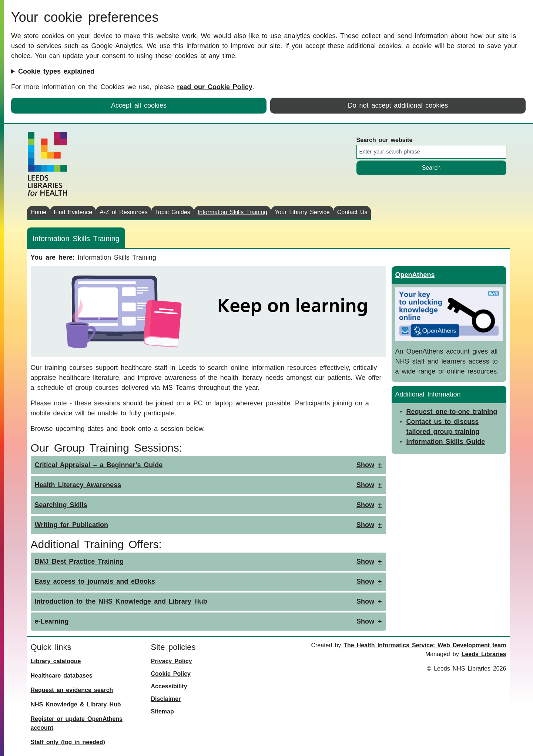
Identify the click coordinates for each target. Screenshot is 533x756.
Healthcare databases (62, 676)
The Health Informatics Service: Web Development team (425, 645)
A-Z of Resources (124, 212)
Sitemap (162, 711)
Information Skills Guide (446, 442)
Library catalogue (56, 661)
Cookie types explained (56, 71)
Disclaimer (166, 699)
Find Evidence (73, 212)
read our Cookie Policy (215, 87)
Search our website (385, 140)
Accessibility (169, 686)
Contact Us (352, 212)
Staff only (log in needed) (68, 742)
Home (39, 212)
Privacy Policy (172, 661)
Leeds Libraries (484, 654)
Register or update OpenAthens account (77, 723)
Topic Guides (173, 212)
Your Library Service (302, 212)
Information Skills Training (232, 212)
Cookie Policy (171, 674)
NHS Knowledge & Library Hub (76, 704)
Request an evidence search (72, 690)
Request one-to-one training (452, 412)
